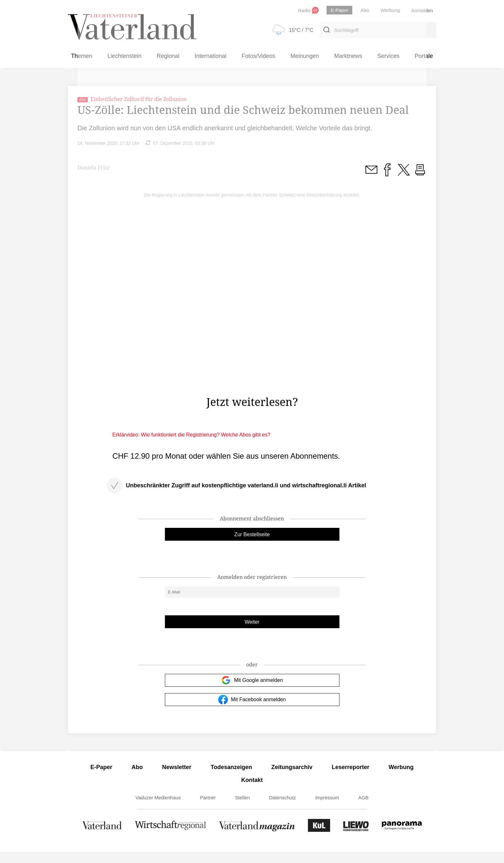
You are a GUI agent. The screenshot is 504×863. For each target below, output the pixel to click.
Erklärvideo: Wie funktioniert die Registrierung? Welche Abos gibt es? (192, 446)
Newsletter (177, 778)
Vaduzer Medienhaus (158, 809)
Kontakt (252, 791)
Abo (137, 778)
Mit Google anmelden (252, 692)
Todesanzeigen (231, 778)
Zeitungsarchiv (292, 778)
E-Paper (101, 778)
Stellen (242, 809)
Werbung (401, 778)
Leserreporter (351, 778)
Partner (208, 809)
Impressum (327, 809)
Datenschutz (282, 809)
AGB (364, 809)
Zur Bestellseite (252, 546)
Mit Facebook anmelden (252, 711)
